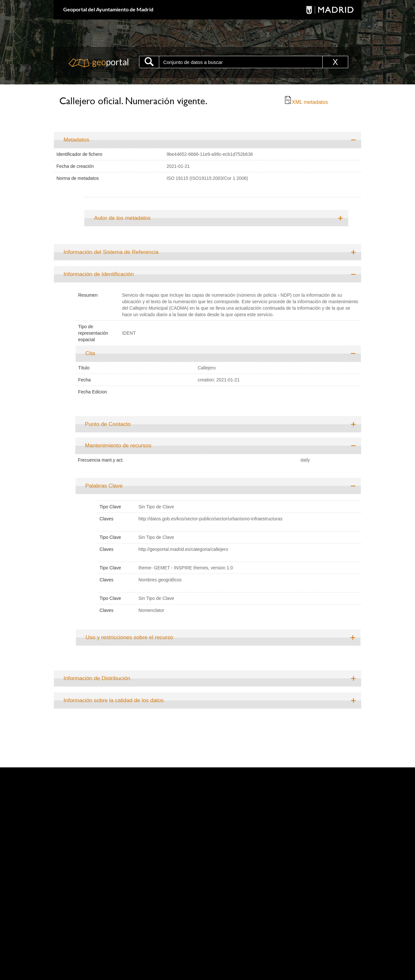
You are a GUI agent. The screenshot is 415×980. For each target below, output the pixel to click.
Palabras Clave (104, 486)
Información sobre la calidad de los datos (114, 700)
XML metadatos (306, 102)
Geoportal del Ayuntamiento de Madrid (108, 9)
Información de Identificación (99, 274)
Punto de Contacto (108, 424)
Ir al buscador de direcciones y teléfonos (315, 119)
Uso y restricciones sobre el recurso (129, 637)
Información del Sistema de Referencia (111, 252)
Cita (90, 353)
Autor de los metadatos (122, 218)
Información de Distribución (97, 678)
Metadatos (76, 140)
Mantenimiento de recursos (118, 446)
